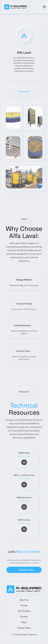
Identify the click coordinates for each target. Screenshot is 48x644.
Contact (24, 617)
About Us (24, 600)
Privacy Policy (24, 628)
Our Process (24, 611)
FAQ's (24, 622)
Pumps (24, 606)
